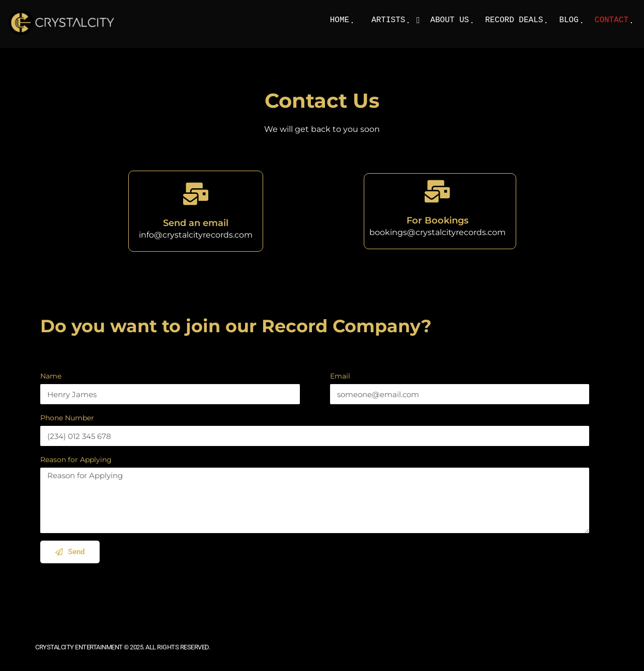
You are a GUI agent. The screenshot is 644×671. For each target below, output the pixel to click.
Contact (612, 20)
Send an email (196, 223)
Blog (569, 20)
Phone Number (67, 418)
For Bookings (437, 220)
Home (340, 20)
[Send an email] (196, 194)
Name (51, 376)
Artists (388, 20)
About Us (450, 20)
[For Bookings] (437, 191)
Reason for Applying (76, 460)
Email (340, 376)
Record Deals (514, 20)
